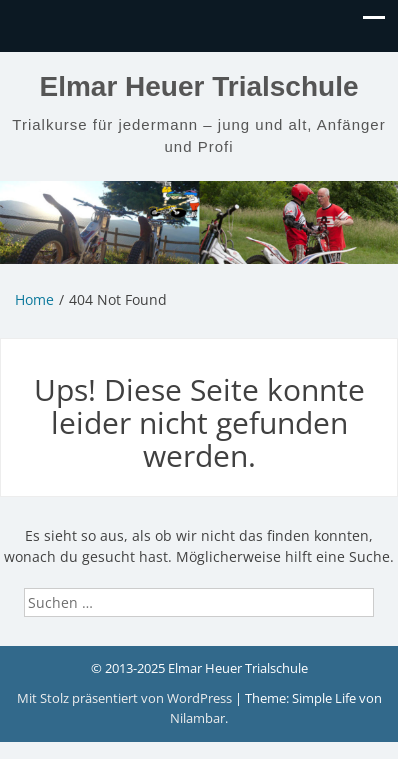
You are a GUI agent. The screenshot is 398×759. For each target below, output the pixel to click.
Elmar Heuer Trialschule (198, 86)
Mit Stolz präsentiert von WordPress (126, 698)
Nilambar (197, 718)
